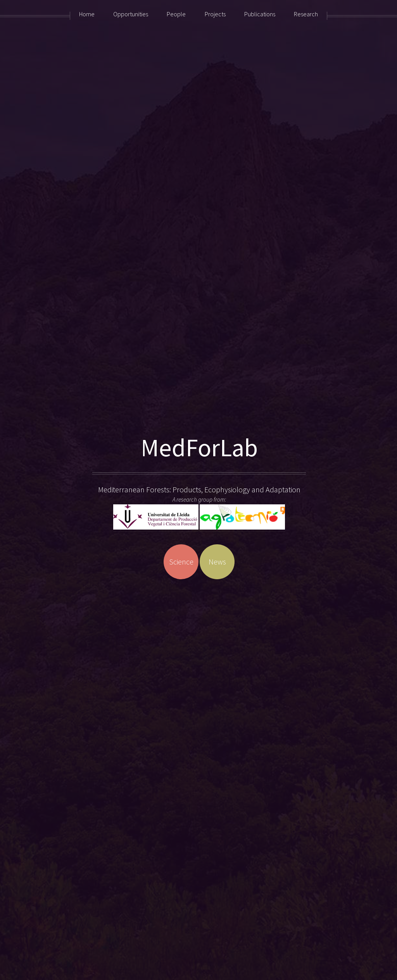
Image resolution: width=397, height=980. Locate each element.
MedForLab (199, 447)
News (217, 562)
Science (181, 562)
